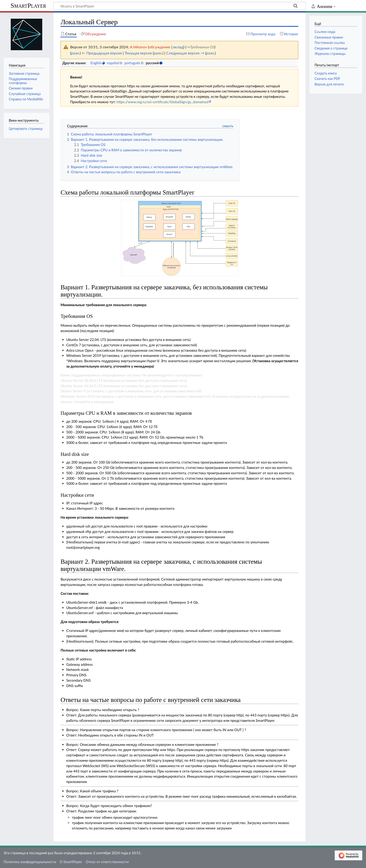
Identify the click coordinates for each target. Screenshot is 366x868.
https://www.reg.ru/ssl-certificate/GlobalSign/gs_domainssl (163, 102)
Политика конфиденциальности (30, 862)
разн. (76, 53)
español (113, 63)
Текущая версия (138, 53)
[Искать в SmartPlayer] (179, 6)
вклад (178, 47)
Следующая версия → (185, 53)
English (96, 63)
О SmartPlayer (71, 862)
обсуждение (160, 47)
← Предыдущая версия (102, 53)
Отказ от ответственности (107, 862)
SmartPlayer (28, 5)
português (132, 63)
